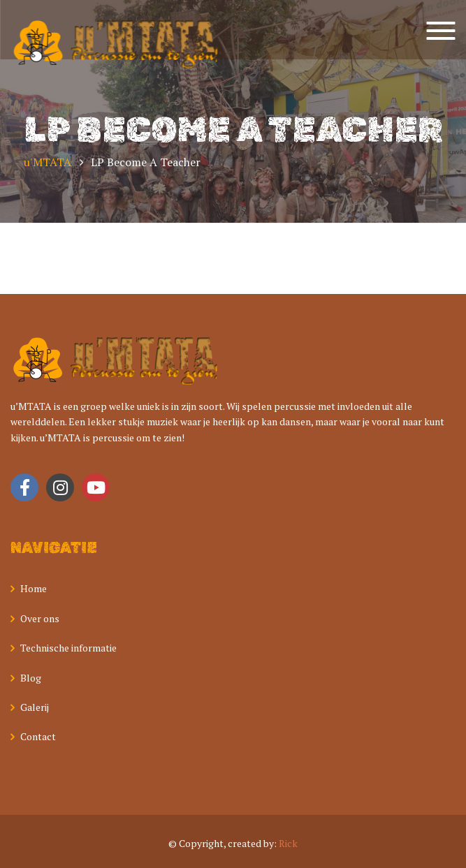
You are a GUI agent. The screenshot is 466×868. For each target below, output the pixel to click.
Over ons (40, 618)
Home (34, 588)
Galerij (35, 707)
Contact (38, 736)
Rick (288, 843)
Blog (31, 678)
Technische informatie (68, 648)
